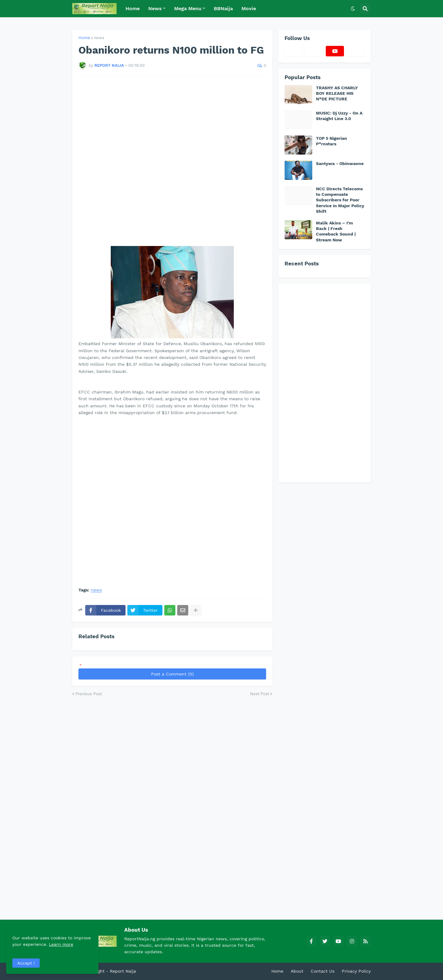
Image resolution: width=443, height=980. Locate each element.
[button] (353, 9)
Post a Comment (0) (172, 674)
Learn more (61, 944)
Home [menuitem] (133, 8)
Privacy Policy (356, 971)
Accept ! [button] (26, 963)
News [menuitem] (155, 8)
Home (84, 38)
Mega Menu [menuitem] (188, 8)
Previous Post (89, 694)
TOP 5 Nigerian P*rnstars (331, 141)
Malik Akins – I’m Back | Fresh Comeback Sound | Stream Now (336, 231)
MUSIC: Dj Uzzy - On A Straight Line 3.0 (339, 116)
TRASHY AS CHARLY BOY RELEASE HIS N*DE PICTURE (337, 93)
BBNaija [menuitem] (223, 8)
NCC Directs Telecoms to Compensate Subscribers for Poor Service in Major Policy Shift (340, 200)
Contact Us (323, 971)
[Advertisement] (172, 161)
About (297, 971)
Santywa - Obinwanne (340, 163)
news (99, 38)
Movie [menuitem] (249, 8)
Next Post (260, 694)
